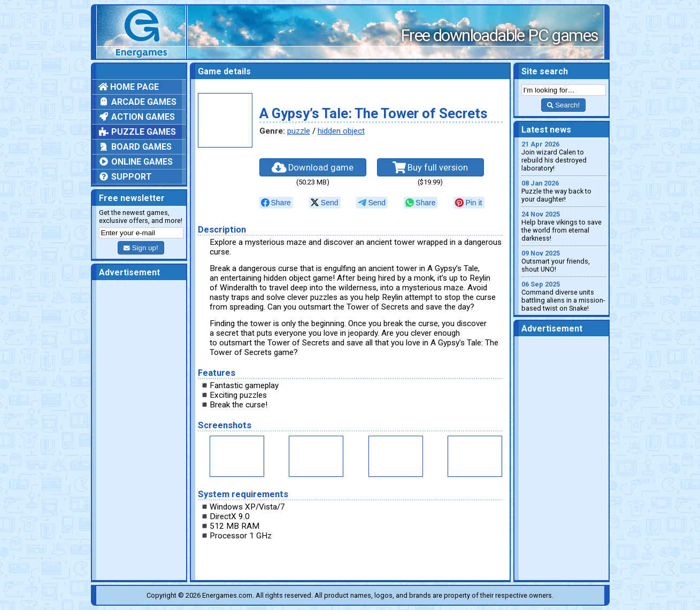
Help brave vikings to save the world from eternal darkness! (564, 226)
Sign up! (141, 248)
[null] (276, 203)
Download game (313, 167)
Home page (129, 87)
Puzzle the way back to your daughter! (564, 191)
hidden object (341, 131)
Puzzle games (137, 132)
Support (125, 177)
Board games (135, 147)
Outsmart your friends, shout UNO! (564, 261)
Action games (137, 117)
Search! (563, 105)
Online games (136, 162)
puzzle (299, 131)
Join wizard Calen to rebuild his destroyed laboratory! (564, 156)
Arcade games (137, 102)
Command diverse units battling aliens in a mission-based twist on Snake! (564, 296)
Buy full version (430, 167)
